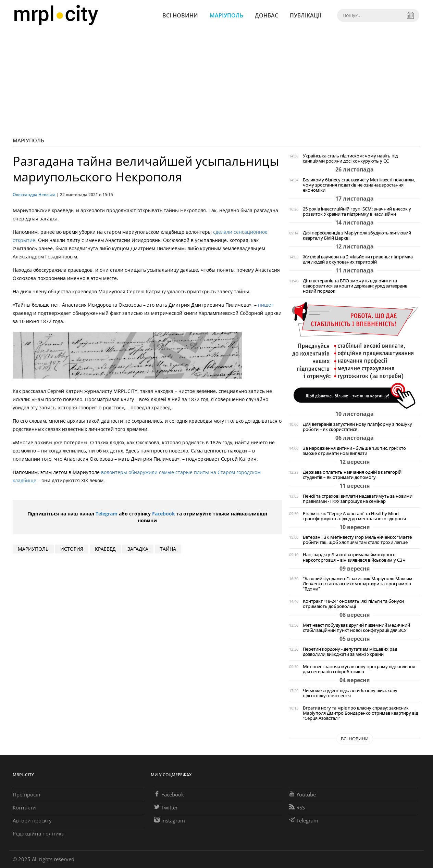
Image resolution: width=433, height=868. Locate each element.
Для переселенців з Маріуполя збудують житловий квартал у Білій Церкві (357, 235)
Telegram (107, 514)
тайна (168, 549)
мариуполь (33, 549)
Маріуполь (226, 15)
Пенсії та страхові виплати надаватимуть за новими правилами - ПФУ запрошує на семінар (358, 499)
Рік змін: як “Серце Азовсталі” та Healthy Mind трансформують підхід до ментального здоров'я (354, 516)
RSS (297, 807)
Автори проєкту (32, 820)
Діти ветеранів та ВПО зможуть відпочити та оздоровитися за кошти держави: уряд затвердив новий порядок (355, 286)
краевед (105, 549)
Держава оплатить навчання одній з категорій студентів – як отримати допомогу (352, 475)
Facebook (164, 514)
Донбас (267, 15)
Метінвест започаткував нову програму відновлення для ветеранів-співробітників (359, 669)
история (72, 549)
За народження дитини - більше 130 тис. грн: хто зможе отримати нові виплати (354, 451)
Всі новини (180, 15)
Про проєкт (27, 794)
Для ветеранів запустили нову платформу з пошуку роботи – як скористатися (357, 427)
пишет (266, 305)
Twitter (166, 807)
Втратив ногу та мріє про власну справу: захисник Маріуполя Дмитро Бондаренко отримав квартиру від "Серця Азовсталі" (360, 713)
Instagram (170, 820)
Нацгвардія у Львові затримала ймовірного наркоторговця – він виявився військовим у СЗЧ (354, 557)
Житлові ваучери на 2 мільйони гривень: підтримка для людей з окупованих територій (358, 259)
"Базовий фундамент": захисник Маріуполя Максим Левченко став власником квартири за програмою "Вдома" (358, 584)
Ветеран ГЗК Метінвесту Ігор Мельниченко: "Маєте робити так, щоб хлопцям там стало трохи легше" (357, 540)
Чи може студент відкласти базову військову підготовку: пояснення (350, 693)
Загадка (138, 549)
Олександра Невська (34, 195)
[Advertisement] (216, 82)
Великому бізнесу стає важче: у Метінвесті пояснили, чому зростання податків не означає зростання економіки (359, 185)
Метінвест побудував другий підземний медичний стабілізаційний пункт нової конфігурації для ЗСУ (356, 628)
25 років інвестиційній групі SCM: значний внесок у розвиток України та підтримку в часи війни (357, 212)
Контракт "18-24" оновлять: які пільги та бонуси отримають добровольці (353, 604)
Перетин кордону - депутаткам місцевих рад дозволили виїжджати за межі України (350, 652)
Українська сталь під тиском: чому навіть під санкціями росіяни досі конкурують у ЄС (350, 158)
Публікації (306, 15)
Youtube (302, 794)
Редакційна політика (39, 833)
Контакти (24, 807)
